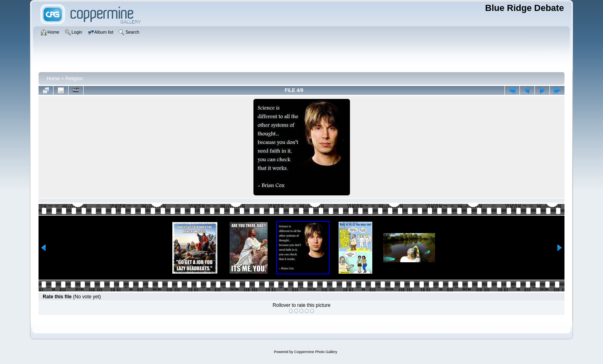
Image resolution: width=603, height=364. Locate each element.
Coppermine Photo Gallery (315, 352)
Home (53, 79)
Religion (74, 79)
